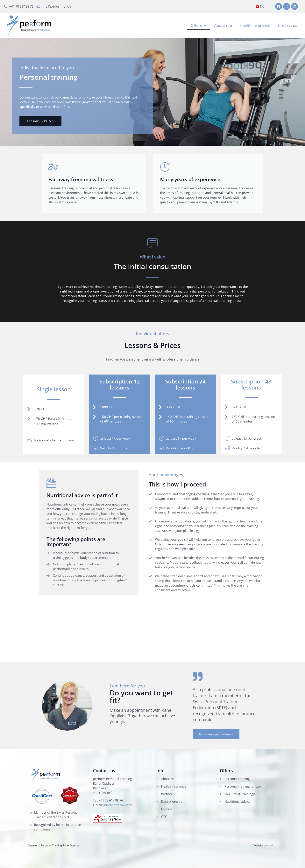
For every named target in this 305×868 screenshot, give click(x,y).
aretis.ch (272, 846)
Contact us (288, 25)
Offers (199, 25)
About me (223, 25)
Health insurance (255, 25)
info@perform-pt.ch (118, 805)
